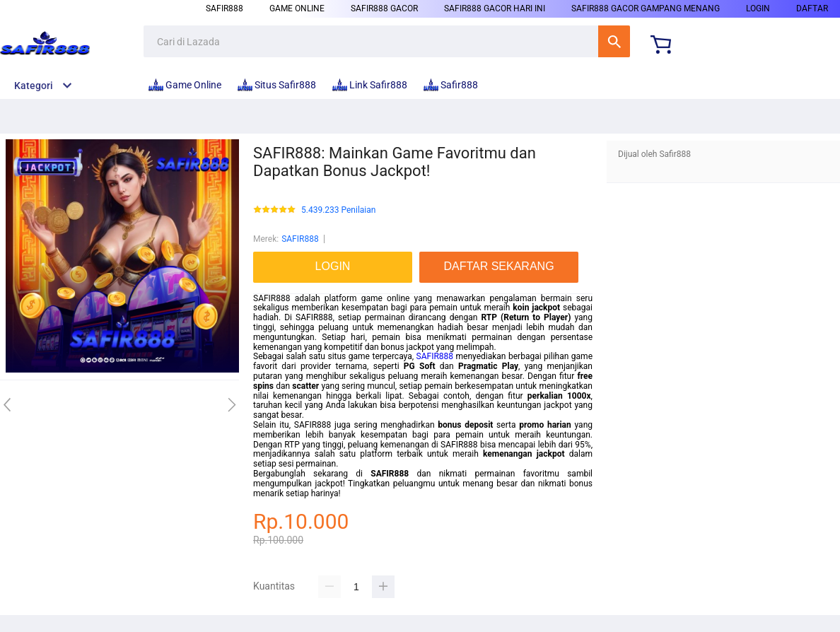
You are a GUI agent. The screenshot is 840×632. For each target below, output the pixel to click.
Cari (614, 41)
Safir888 (224, 8)
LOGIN (758, 8)
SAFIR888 (300, 239)
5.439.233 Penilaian (338, 210)
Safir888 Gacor (384, 8)
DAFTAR (812, 8)
